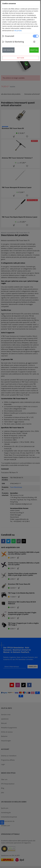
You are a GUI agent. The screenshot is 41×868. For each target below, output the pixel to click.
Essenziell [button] (8, 36)
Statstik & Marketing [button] (13, 42)
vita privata (18, 31)
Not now (20, 58)
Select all (34, 50)
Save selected (8, 50)
